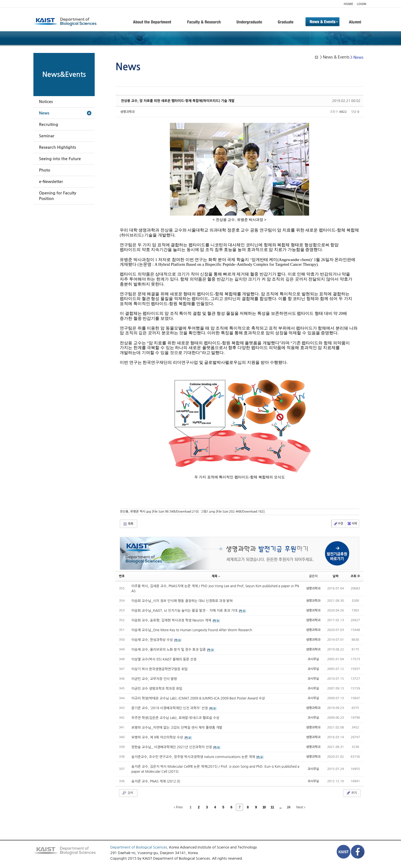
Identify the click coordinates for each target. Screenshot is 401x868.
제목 (216, 576)
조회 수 (355, 576)
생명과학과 (128, 112)
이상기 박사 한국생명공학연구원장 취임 (160, 669)
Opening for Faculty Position (58, 196)
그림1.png (233, 512)
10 (264, 807)
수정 (338, 524)
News (44, 113)
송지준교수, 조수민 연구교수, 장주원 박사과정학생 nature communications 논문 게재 (194, 757)
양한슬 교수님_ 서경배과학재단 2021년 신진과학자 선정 (172, 747)
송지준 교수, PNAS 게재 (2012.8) (156, 781)
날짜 (336, 576)
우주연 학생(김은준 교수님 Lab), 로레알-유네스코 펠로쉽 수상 (175, 718)
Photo (45, 170)
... (280, 807)
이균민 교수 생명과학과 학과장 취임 (157, 689)
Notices (46, 102)
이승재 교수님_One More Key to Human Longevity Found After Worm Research (192, 630)
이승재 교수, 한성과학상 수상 (153, 640)
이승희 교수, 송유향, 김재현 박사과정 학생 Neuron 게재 (172, 620)
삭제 (352, 524)
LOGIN (362, 4)
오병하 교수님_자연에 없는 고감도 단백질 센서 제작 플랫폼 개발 (177, 728)
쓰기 (351, 793)
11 (272, 807)
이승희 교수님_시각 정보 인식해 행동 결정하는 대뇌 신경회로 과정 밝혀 (182, 601)
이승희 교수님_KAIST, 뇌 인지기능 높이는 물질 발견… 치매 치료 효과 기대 (185, 611)
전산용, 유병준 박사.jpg (159, 512)
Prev (178, 807)
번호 (122, 576)
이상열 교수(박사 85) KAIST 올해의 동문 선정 (164, 659)
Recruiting (49, 125)
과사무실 (313, 659)
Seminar (47, 136)
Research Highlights (58, 147)
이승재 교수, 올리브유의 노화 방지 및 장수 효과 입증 (169, 650)
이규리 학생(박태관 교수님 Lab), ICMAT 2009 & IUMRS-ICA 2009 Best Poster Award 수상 (198, 698)
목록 (128, 524)
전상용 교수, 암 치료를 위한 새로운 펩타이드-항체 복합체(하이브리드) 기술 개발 (178, 101)
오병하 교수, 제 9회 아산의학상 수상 (158, 737)
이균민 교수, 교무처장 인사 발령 (154, 679)
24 (289, 807)
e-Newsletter (51, 182)
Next (301, 807)
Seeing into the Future (60, 159)
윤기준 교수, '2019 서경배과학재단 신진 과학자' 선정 (170, 708)
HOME (348, 4)
